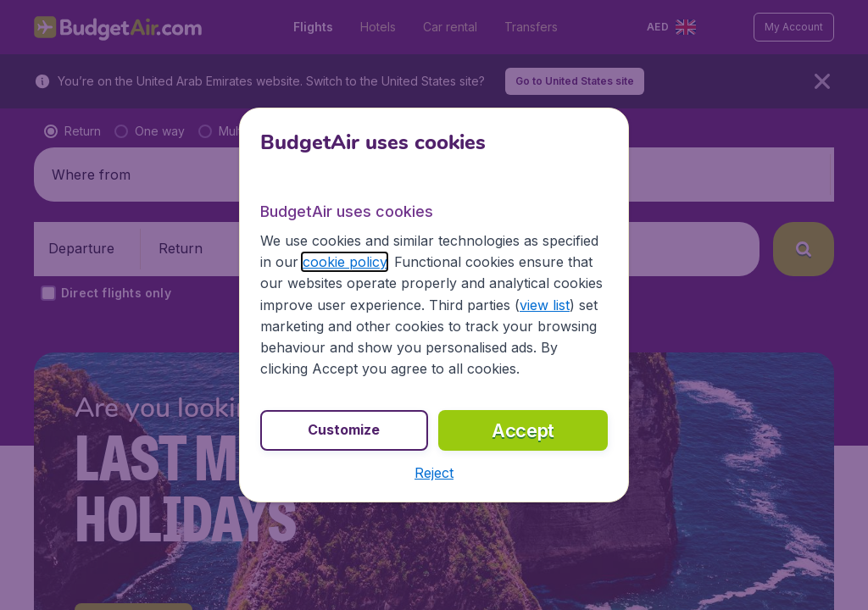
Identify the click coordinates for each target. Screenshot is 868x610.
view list (545, 305)
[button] (434, 473)
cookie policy (345, 262)
